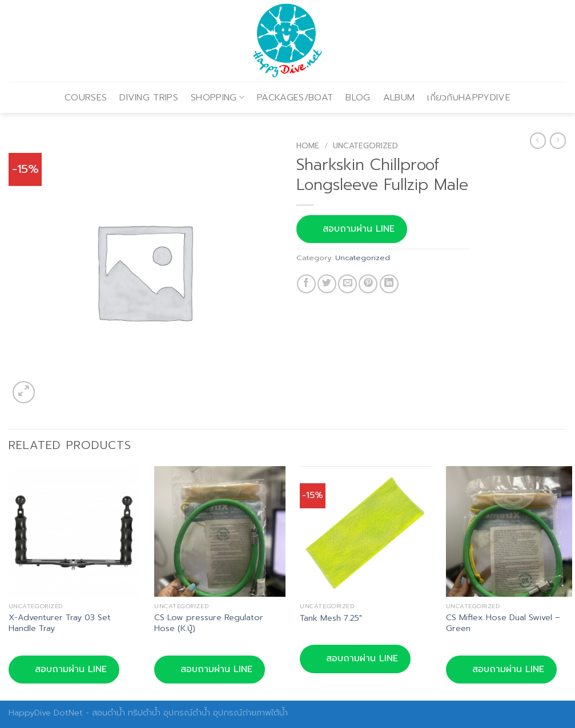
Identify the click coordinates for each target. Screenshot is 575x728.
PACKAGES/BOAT (295, 98)
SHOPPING (218, 98)
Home (308, 146)
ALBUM (399, 98)
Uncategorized (365, 146)
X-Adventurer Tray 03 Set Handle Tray (60, 623)
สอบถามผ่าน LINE (352, 229)
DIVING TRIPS (149, 98)
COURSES (86, 98)
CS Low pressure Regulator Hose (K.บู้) (209, 623)
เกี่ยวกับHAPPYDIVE (469, 98)
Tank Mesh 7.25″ (331, 618)
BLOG (358, 98)
